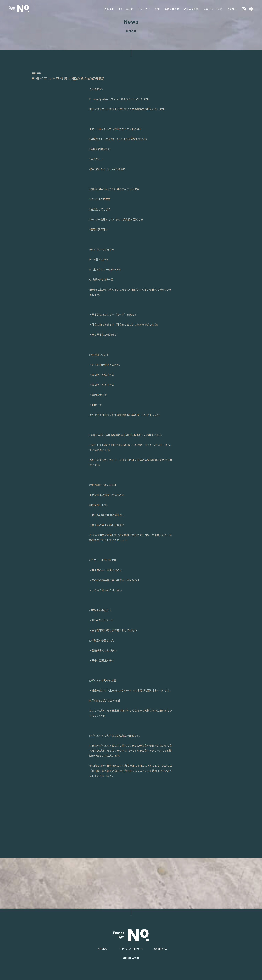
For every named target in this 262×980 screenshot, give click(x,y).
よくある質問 (189, 9)
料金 (153, 9)
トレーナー (139, 9)
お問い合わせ (168, 9)
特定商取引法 (160, 949)
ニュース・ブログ (212, 9)
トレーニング (120, 9)
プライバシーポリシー (131, 949)
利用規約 (102, 949)
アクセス (232, 9)
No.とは (103, 9)
